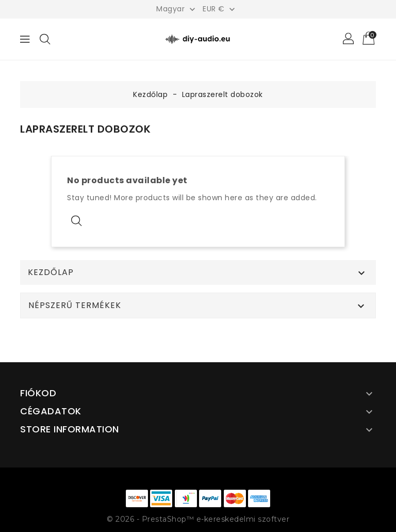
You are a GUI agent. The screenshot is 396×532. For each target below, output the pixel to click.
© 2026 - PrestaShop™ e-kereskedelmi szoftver (198, 519)
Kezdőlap (51, 272)
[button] (349, 39)
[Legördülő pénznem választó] (220, 9)
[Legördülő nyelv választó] (177, 9)
